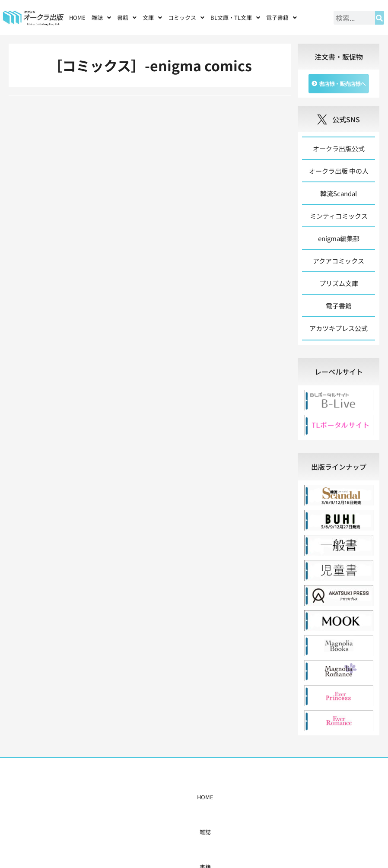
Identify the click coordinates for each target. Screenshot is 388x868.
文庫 (152, 17)
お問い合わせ (296, 797)
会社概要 (262, 797)
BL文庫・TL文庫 (235, 17)
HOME (77, 17)
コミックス (186, 17)
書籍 (127, 17)
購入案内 (177, 797)
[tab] (339, 372)
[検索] (380, 18)
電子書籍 (281, 17)
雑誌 (101, 17)
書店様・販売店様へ (220, 797)
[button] (101, 17)
